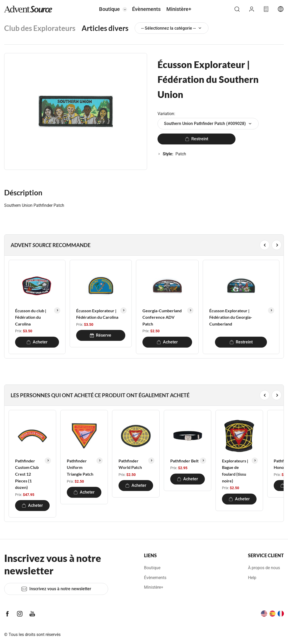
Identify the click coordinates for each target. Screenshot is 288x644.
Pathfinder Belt (184, 461)
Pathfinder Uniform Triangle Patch (80, 467)
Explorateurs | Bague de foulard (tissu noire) (235, 471)
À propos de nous (264, 568)
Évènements (146, 9)
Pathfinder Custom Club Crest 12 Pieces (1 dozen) (27, 474)
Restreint (197, 139)
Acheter (37, 342)
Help (252, 578)
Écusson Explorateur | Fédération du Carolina (97, 314)
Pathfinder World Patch (130, 464)
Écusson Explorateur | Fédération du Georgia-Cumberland (231, 317)
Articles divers (105, 28)
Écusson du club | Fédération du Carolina (31, 317)
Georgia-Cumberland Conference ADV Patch (162, 317)
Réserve (101, 335)
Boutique (109, 9)
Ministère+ (179, 9)
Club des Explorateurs (40, 28)
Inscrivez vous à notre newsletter (56, 589)
